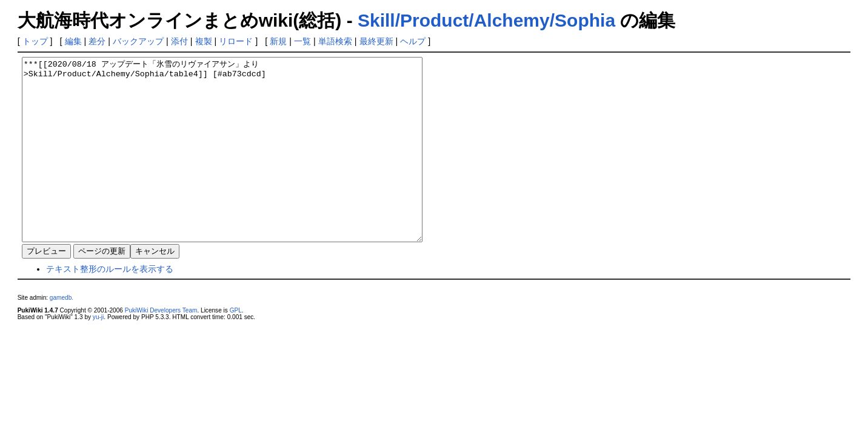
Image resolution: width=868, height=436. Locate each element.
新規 (278, 41)
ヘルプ (413, 41)
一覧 (302, 41)
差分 (97, 41)
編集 (73, 41)
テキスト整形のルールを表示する (110, 305)
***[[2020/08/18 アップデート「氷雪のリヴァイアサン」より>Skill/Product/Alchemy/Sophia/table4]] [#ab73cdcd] (246, 168)
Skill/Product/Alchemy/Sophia (486, 20)
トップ (35, 41)
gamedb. (62, 334)
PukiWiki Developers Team (161, 347)
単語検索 (335, 41)
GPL (236, 347)
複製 (204, 41)
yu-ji (98, 353)
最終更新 (376, 41)
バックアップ (138, 41)
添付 (179, 41)
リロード (236, 41)
